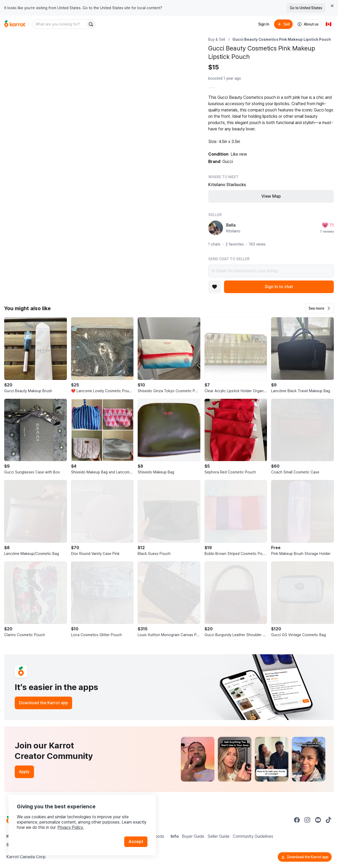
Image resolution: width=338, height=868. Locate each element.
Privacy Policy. (71, 827)
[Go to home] (15, 24)
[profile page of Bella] (216, 228)
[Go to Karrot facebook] (297, 820)
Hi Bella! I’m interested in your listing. (271, 271)
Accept (136, 842)
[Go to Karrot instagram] (307, 820)
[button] (320, 308)
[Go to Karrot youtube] (318, 820)
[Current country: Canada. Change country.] (329, 24)
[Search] (91, 24)
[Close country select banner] (332, 6)
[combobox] (60, 24)
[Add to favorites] (215, 287)
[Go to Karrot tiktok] (329, 820)
